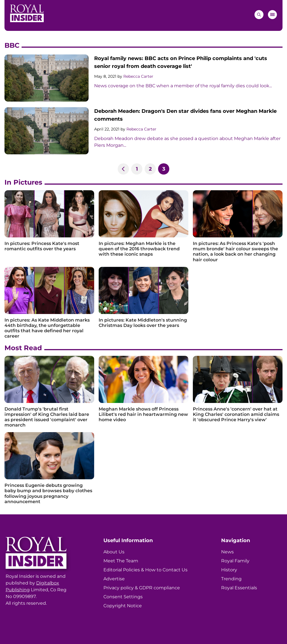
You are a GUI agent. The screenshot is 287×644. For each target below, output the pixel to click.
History (229, 570)
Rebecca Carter (138, 76)
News (227, 552)
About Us (114, 552)
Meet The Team (121, 561)
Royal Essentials (239, 588)
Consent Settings (123, 597)
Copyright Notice (123, 606)
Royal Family (235, 561)
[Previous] (123, 169)
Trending (231, 579)
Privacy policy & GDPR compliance (142, 588)
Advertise (114, 579)
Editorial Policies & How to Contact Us (145, 570)
